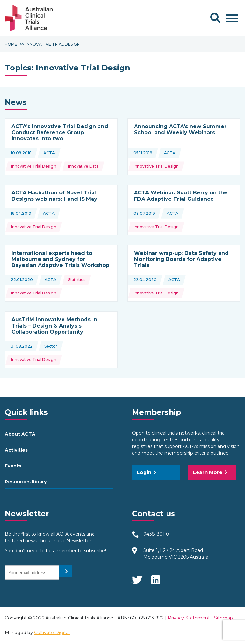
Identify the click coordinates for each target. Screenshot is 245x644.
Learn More (210, 472)
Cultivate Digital (52, 633)
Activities (16, 450)
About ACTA (20, 434)
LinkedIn (156, 578)
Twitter (137, 578)
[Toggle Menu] (232, 18)
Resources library (26, 482)
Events (13, 466)
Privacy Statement (189, 618)
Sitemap (223, 618)
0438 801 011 (158, 534)
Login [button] (147, 472)
